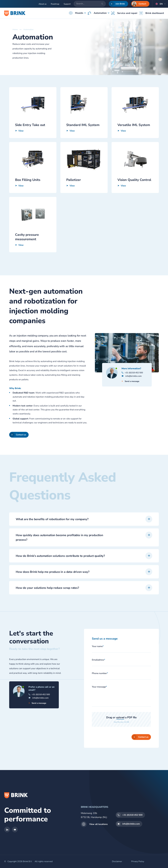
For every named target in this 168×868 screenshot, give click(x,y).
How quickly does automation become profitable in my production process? (59, 550)
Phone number (100, 673)
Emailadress (99, 660)
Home (15, 29)
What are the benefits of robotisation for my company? (52, 532)
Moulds (76, 13)
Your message (99, 687)
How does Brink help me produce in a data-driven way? (53, 585)
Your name (98, 646)
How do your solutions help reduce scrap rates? (47, 601)
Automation (97, 13)
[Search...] (90, 4)
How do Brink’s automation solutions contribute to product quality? (60, 569)
